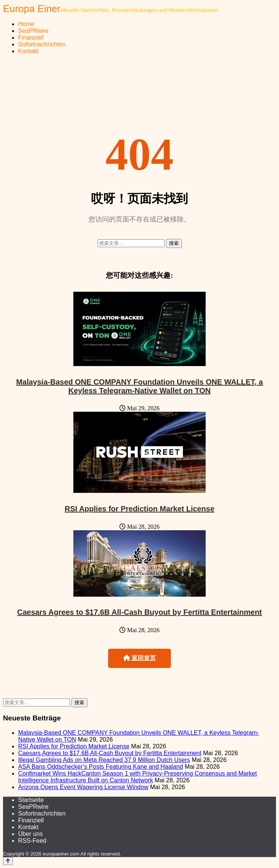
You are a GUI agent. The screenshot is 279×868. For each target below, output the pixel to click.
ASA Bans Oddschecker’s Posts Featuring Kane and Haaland (101, 767)
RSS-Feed (32, 841)
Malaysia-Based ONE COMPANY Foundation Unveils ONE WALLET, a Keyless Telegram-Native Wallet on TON (140, 386)
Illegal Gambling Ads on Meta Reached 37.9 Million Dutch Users (104, 760)
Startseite (31, 800)
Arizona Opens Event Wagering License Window (83, 787)
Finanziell (31, 38)
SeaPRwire (33, 31)
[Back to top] (8, 861)
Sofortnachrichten (42, 44)
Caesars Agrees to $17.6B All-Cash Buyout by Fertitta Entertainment (139, 612)
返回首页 (139, 658)
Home (26, 24)
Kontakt (28, 51)
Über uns (30, 834)
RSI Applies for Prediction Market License (139, 509)
